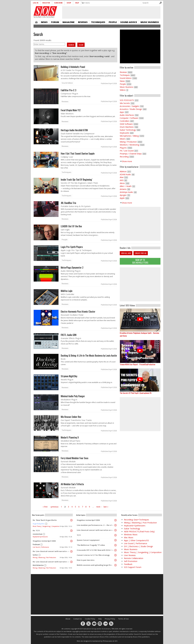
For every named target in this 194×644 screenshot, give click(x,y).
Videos (124, 90)
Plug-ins (126, 148)
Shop (69, 3)
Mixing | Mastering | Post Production (44, 557)
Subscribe (58, 3)
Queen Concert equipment (88, 540)
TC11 (79, 535)
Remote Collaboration (134, 558)
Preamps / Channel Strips (133, 154)
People (113, 22)
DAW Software (129, 124)
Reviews (83, 22)
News (44, 22)
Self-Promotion (131, 561)
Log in (36, 3)
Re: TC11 (36, 531)
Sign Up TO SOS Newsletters (140, 261)
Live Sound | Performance (41, 547)
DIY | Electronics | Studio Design (138, 546)
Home (36, 22)
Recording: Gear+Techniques (136, 520)
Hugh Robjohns (39, 524)
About (68, 619)
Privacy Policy (110, 619)
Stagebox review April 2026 (44, 541)
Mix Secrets (127, 103)
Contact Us (78, 619)
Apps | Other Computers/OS (136, 540)
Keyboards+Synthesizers (40, 537)
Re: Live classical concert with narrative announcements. (52, 551)
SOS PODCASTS (129, 100)
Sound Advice (129, 22)
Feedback (128, 564)
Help (77, 3)
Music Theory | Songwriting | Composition (46, 526)
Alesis (125, 183)
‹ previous (54, 507)
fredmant (36, 544)
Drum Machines (129, 127)
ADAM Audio (127, 174)
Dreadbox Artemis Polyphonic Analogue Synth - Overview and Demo (139, 334)
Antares (125, 189)
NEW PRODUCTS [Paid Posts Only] (139, 532)
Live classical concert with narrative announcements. (96, 530)
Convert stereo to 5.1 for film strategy (93, 555)
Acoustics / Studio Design (133, 109)
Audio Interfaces (129, 115)
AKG (124, 180)
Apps (124, 112)
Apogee (125, 195)
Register (46, 3)
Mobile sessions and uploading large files (95, 565)
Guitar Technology (130, 130)
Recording (127, 157)
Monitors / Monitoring (132, 145)
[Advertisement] (140, 284)
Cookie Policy (90, 619)
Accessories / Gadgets (132, 106)
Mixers (125, 139)
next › (99, 507)
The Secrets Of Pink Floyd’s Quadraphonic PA (136, 393)
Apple (125, 198)
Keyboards (127, 133)
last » (106, 507)
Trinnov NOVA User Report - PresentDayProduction (137, 364)
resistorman (38, 534)
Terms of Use (123, 619)
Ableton (125, 171)
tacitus (35, 555)
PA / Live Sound (129, 151)
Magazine (69, 22)
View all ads (126, 253)
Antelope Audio (128, 192)
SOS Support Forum (133, 567)
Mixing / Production (131, 142)
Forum (55, 22)
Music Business (150, 22)
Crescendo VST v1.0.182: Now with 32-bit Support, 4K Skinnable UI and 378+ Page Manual (96, 550)
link (75, 75)
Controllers (127, 121)
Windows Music (131, 534)
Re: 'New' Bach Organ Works (45, 520)
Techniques (98, 22)
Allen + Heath (128, 186)
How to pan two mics (86, 560)
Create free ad (141, 253)
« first (45, 507)
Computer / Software (132, 118)
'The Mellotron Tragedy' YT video (91, 545)
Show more (127, 161)
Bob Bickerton (38, 565)
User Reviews (130, 555)
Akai (124, 177)
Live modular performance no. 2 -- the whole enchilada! (96, 525)
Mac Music (129, 537)
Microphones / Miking (132, 136)
